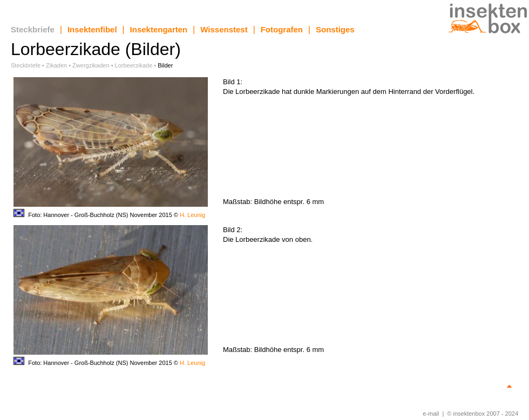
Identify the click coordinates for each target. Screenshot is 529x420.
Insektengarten (159, 29)
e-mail (431, 414)
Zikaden (56, 65)
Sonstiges (335, 29)
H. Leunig (192, 215)
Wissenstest (224, 29)
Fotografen (282, 29)
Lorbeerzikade (134, 65)
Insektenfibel (92, 29)
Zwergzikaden (91, 65)
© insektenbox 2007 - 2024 (483, 414)
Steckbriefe (33, 29)
